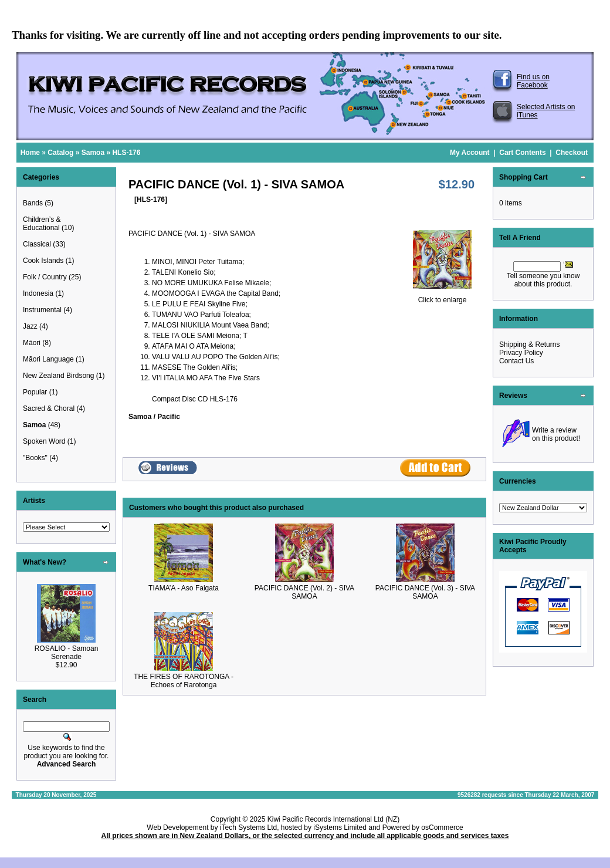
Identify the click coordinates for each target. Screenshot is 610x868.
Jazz (30, 326)
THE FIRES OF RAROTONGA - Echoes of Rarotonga (184, 681)
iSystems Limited (340, 828)
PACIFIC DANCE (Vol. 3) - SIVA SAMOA (425, 592)
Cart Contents (522, 153)
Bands (33, 203)
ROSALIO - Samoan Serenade (67, 653)
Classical (37, 244)
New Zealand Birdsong (58, 376)
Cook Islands (43, 261)
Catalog (60, 153)
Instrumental (42, 310)
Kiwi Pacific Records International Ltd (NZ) (333, 819)
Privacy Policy (521, 353)
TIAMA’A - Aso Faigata (184, 588)
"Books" (35, 458)
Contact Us (516, 361)
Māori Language (48, 359)
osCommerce (442, 828)
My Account (470, 153)
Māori (32, 343)
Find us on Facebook (533, 81)
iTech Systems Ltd (248, 828)
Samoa (93, 153)
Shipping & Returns (529, 345)
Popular (35, 392)
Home (30, 153)
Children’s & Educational (42, 224)
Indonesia (38, 293)
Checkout (572, 153)
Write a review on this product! (556, 434)
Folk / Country (45, 277)
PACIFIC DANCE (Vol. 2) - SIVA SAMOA (304, 592)
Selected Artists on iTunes (546, 111)
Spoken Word (44, 441)
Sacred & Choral (49, 408)
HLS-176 (126, 153)
